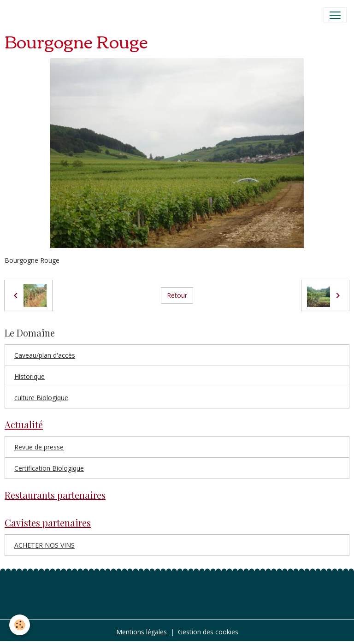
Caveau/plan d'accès (45, 355)
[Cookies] (20, 625)
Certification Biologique (49, 468)
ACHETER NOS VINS (44, 545)
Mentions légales (142, 632)
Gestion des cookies (208, 632)
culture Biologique (41, 398)
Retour (177, 295)
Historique (29, 376)
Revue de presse (39, 447)
